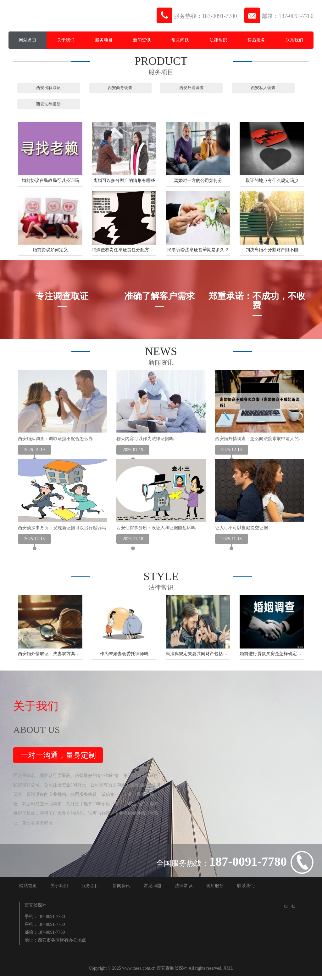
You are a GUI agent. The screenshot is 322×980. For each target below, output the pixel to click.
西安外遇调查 (192, 88)
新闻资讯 (142, 40)
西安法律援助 (48, 104)
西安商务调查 (120, 88)
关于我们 (66, 40)
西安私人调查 (263, 88)
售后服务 (256, 40)
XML (228, 972)
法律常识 (218, 40)
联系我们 (294, 40)
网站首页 (28, 40)
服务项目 (104, 40)
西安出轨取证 (48, 88)
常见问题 (180, 40)
